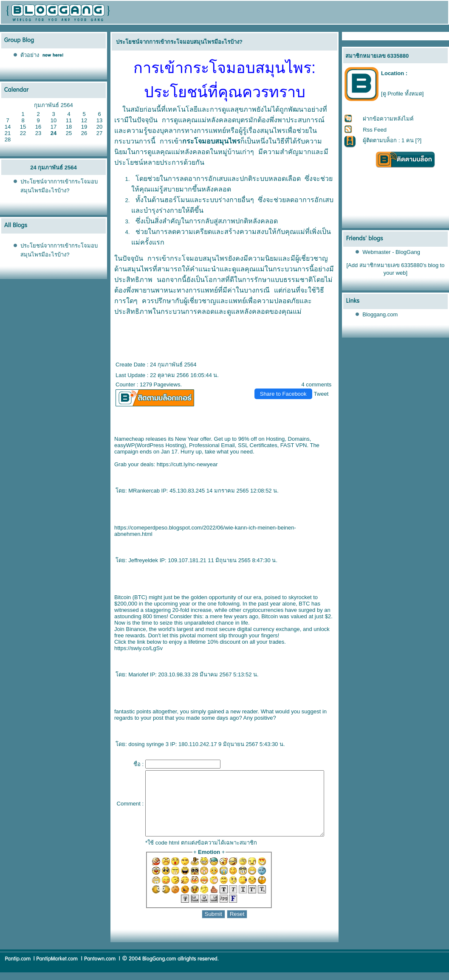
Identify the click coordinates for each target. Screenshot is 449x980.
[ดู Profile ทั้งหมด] (402, 94)
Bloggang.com (380, 314)
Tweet (325, 394)
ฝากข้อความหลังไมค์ (389, 119)
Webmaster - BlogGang (392, 252)
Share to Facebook (287, 394)
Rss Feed (375, 130)
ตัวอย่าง (30, 55)
